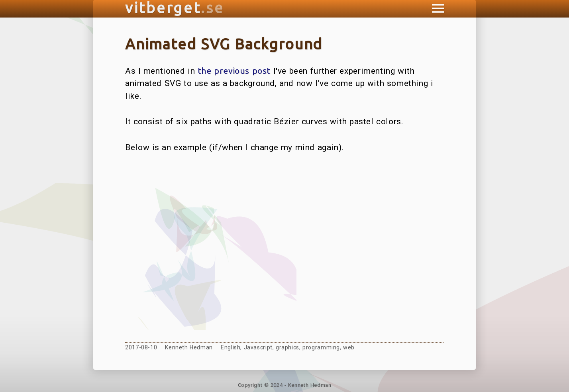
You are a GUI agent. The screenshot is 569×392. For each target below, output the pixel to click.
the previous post (234, 71)
